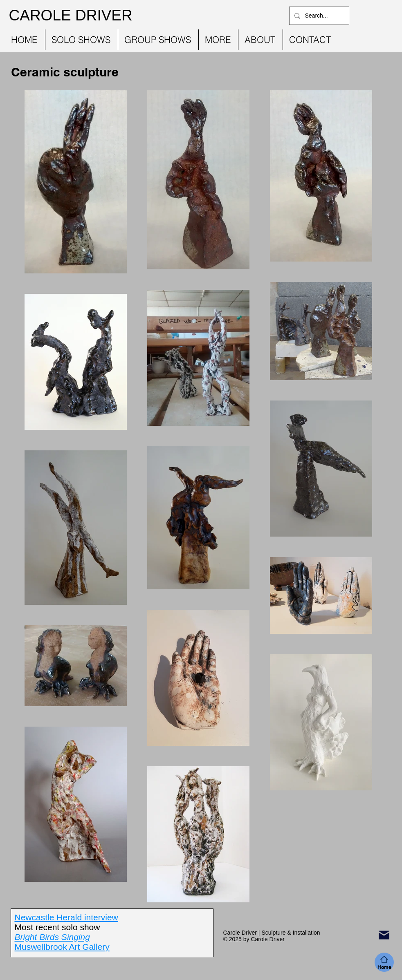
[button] (82, 40)
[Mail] (384, 935)
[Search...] (318, 16)
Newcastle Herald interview (66, 917)
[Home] (384, 962)
